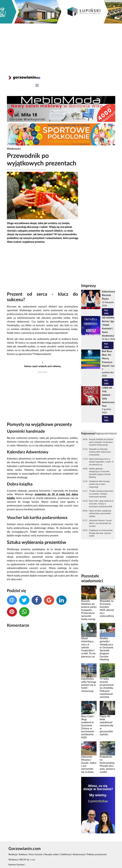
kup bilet (106, 312)
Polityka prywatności (97, 855)
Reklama (23, 855)
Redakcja (13, 855)
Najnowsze (88, 434)
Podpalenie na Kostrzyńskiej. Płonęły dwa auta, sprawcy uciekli (101, 533)
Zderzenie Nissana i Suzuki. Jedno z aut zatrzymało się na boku (101, 523)
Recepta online (52, 855)
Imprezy (89, 286)
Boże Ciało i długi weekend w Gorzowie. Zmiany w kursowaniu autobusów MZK (101, 504)
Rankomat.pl (79, 855)
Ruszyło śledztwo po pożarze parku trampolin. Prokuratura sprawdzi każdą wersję (101, 442)
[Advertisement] (61, 47)
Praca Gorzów (36, 855)
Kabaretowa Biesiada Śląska (108, 295)
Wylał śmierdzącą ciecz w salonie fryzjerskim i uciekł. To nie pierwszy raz (101, 462)
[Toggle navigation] (37, 86)
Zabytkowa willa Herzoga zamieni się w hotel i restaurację (99, 484)
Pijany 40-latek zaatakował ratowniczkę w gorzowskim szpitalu (100, 514)
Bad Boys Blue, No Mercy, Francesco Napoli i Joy (108, 359)
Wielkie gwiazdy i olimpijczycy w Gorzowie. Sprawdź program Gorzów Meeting (100, 473)
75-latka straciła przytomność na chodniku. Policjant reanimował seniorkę (101, 494)
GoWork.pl (66, 855)
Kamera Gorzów (16, 865)
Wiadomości (14, 149)
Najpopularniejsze (106, 433)
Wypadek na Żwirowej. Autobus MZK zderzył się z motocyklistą (100, 452)
